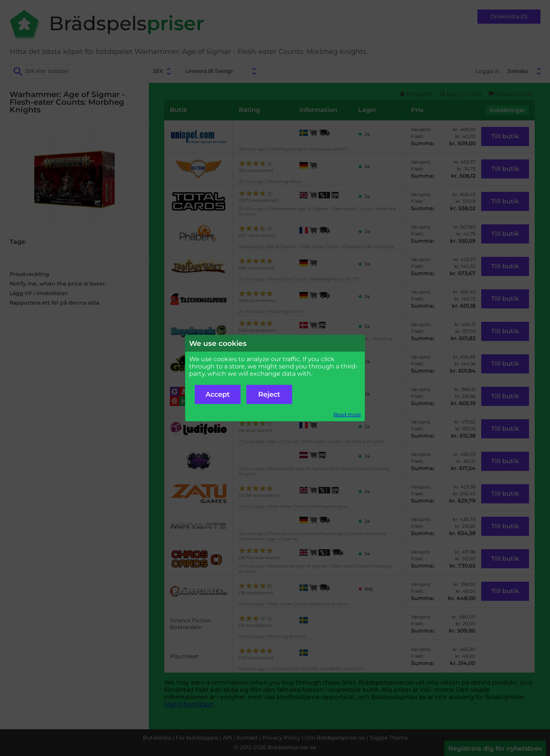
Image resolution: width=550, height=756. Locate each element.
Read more (347, 415)
